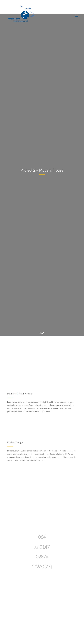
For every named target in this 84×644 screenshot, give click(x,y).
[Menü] (76, 16)
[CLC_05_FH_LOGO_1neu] (35, 12)
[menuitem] (76, 16)
